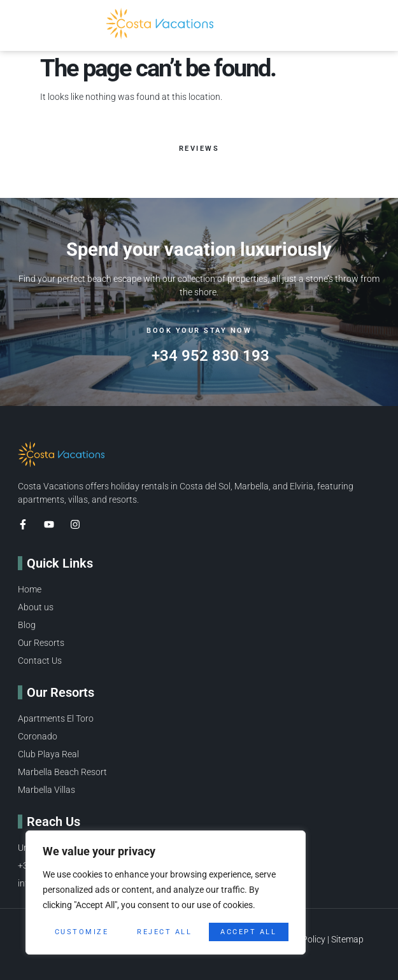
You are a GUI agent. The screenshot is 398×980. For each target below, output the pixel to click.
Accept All (248, 932)
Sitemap (347, 939)
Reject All (164, 932)
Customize (82, 932)
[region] (166, 892)
